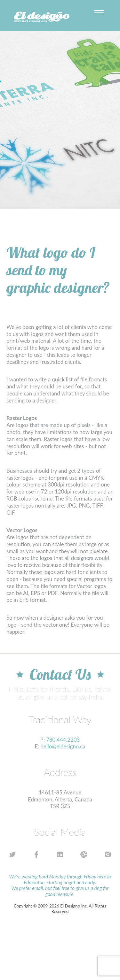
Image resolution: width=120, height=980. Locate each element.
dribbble (84, 855)
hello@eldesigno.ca (63, 746)
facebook (36, 855)
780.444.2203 (63, 740)
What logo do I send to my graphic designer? (58, 270)
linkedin (60, 855)
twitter (12, 855)
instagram (108, 855)
